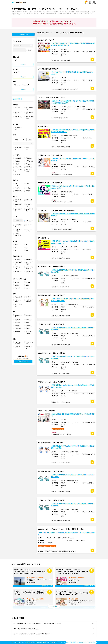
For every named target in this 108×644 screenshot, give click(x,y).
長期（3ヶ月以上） (18, 118)
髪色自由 (17, 282)
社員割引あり (29, 326)
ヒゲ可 (28, 288)
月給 (30, 140)
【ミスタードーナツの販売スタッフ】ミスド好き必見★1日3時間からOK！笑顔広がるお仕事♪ (73, 102)
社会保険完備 (18, 329)
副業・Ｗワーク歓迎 (29, 171)
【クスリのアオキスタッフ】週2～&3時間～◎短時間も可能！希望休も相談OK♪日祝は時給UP (73, 44)
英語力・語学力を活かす (18, 343)
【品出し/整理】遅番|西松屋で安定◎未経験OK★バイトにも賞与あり (73, 415)
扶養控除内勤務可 (18, 201)
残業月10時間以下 (29, 210)
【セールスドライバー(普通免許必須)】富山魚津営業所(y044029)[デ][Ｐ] (72, 73)
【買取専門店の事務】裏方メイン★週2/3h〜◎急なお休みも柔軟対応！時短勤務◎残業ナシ (73, 131)
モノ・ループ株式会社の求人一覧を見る (61, 147)
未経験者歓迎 (18, 158)
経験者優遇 (18, 347)
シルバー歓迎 (18, 167)
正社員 (28, 183)
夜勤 (27, 250)
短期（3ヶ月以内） (30, 113)
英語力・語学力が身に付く (29, 301)
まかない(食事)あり (19, 316)
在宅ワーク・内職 (29, 205)
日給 (23, 140)
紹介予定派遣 (18, 191)
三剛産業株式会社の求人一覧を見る (60, 118)
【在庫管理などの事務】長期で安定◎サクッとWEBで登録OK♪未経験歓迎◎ (73, 215)
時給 (16, 140)
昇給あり (28, 323)
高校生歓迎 (29, 158)
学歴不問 (17, 164)
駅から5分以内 (18, 297)
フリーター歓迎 (18, 171)
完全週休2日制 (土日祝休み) (18, 235)
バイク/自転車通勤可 (18, 301)
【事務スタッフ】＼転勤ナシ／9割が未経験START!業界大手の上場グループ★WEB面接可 (66, 533)
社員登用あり (29, 329)
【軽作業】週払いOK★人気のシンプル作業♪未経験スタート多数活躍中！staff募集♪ (73, 386)
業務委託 (28, 191)
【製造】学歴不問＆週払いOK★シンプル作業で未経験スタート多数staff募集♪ (72, 271)
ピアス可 (28, 285)
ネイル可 (17, 288)
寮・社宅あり (18, 323)
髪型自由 (28, 282)
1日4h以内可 (29, 200)
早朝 (16, 245)
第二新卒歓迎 (18, 174)
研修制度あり (29, 315)
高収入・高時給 (18, 148)
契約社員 (17, 188)
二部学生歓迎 (29, 161)
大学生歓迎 (18, 161)
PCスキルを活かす (30, 343)
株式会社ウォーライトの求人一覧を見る (61, 287)
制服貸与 (17, 326)
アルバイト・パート (18, 184)
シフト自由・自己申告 (18, 230)
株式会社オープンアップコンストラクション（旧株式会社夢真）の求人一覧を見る (57, 551)
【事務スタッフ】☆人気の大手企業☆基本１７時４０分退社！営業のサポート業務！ (73, 187)
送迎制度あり (29, 320)
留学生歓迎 (29, 167)
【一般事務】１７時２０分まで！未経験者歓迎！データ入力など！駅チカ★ (73, 160)
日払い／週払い (29, 148)
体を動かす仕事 (18, 205)
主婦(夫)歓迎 (29, 164)
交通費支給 (18, 320)
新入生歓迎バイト (18, 128)
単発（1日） (18, 108)
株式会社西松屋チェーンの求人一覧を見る (61, 434)
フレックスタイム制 (29, 230)
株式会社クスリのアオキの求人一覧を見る (61, 60)
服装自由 (17, 285)
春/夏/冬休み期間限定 (30, 118)
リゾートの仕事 (18, 210)
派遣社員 (28, 188)
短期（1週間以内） (30, 109)
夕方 (27, 248)
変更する (23, 65)
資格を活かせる (29, 347)
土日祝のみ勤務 (18, 226)
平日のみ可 (29, 225)
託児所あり (18, 331)
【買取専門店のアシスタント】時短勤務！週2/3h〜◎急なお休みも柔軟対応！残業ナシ (73, 242)
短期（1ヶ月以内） (18, 113)
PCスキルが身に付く (18, 305)
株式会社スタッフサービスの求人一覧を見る (62, 174)
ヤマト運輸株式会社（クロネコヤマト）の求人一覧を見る (65, 89)
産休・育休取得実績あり (29, 332)
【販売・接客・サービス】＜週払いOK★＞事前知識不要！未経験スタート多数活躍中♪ (72, 300)
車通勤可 (28, 297)
